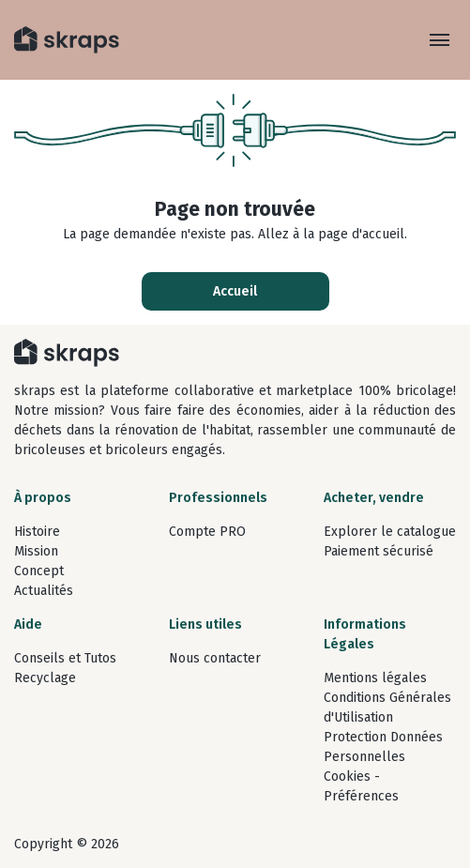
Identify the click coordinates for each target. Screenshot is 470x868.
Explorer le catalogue (390, 532)
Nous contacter (215, 658)
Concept (39, 571)
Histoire (37, 532)
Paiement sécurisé (379, 551)
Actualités (44, 591)
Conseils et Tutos (65, 658)
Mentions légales (375, 678)
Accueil (235, 291)
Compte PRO (207, 532)
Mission (36, 551)
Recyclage (45, 678)
